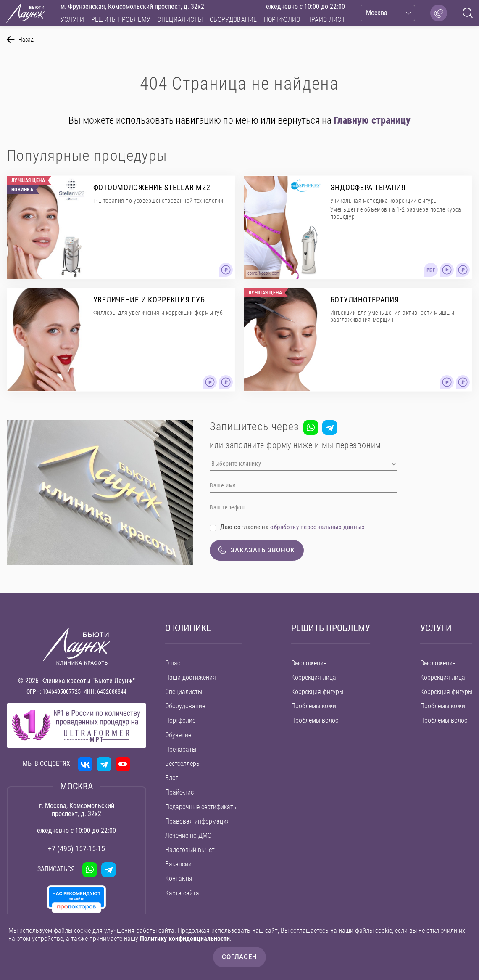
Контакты (179, 878)
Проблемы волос (315, 720)
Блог (172, 778)
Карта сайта (182, 893)
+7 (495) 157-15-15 (76, 849)
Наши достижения (191, 677)
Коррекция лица (314, 677)
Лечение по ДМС (188, 836)
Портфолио (282, 20)
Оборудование (233, 20)
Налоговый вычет (190, 850)
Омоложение (309, 663)
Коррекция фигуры (317, 692)
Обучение (178, 735)
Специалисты (180, 20)
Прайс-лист (326, 20)
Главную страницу (372, 120)
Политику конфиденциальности (185, 939)
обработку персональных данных (317, 527)
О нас (173, 663)
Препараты (181, 749)
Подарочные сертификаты (201, 807)
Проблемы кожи (314, 706)
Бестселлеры (183, 764)
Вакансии (178, 864)
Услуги (72, 20)
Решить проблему (121, 20)
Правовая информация (197, 821)
